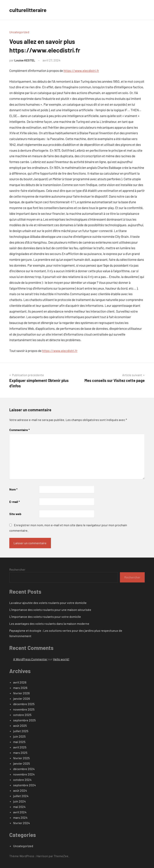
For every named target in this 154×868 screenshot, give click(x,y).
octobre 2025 (22, 715)
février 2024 (22, 823)
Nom (13, 489)
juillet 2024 (21, 796)
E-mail (15, 502)
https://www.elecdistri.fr (81, 71)
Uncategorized (19, 32)
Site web (15, 514)
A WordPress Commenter (30, 659)
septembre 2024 (25, 785)
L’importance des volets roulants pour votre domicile (45, 617)
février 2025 (21, 758)
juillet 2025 (21, 731)
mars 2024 (20, 817)
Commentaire (19, 430)
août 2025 (20, 726)
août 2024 (20, 790)
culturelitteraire (29, 10)
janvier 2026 (22, 698)
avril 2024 (20, 812)
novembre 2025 (24, 709)
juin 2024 (19, 801)
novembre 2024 (24, 774)
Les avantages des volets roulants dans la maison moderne (49, 624)
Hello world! (61, 659)
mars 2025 (20, 753)
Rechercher (17, 569)
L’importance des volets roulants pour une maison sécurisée (50, 610)
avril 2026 (20, 682)
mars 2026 (20, 688)
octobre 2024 (22, 780)
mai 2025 (19, 742)
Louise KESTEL (25, 60)
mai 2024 (19, 807)
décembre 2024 (24, 769)
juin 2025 (19, 736)
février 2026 (21, 693)
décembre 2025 (24, 704)
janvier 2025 (22, 763)
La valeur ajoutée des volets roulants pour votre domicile (48, 603)
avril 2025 (20, 747)
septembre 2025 (24, 720)
